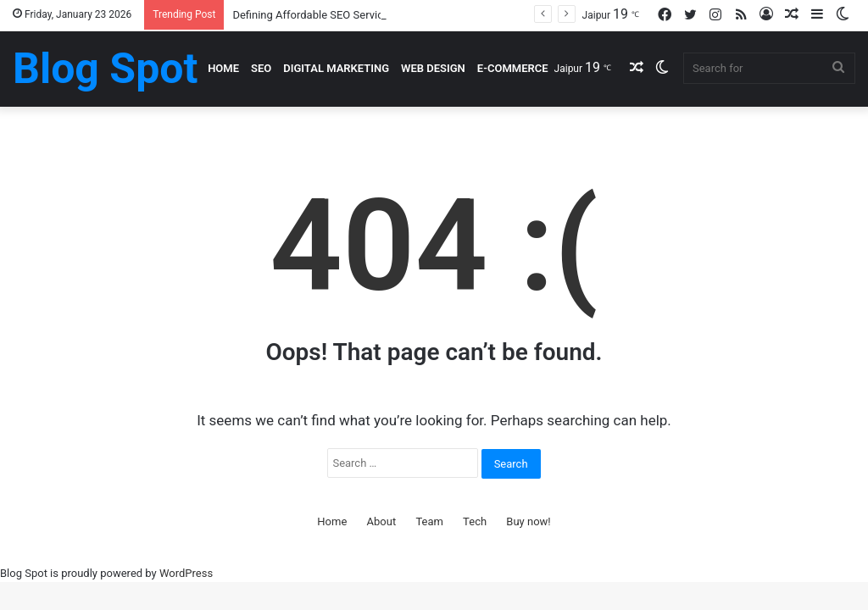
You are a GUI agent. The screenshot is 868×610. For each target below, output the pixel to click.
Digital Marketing (336, 68)
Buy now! (528, 521)
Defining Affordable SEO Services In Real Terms (348, 15)
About (382, 521)
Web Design (433, 68)
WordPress (186, 573)
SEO (261, 68)
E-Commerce (513, 68)
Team (429, 521)
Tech (475, 521)
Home (223, 68)
